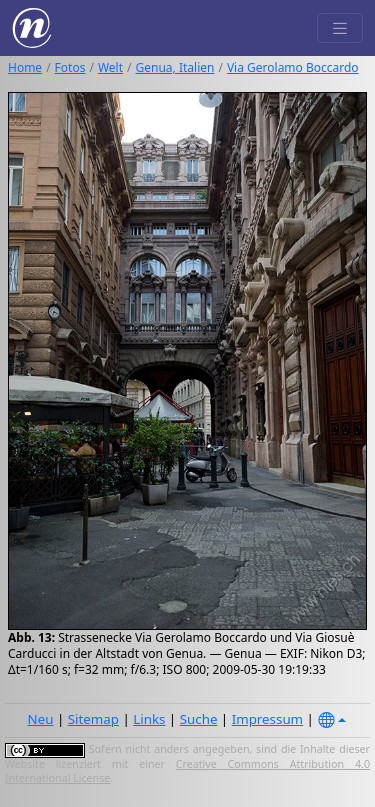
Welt (110, 67)
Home (25, 67)
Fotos (70, 67)
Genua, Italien (175, 67)
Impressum (267, 719)
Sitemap (93, 719)
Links (149, 719)
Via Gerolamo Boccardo (293, 67)
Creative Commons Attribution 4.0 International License (187, 771)
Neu (41, 719)
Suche (199, 719)
